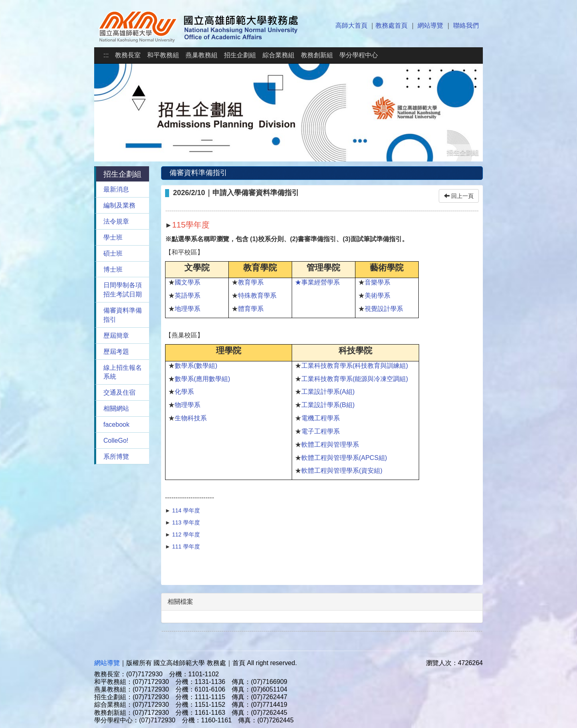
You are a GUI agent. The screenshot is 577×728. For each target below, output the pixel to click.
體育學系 (251, 309)
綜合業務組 (278, 55)
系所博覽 (116, 457)
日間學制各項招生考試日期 (123, 290)
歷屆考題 (116, 352)
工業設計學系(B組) (328, 405)
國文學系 (188, 282)
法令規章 (116, 221)
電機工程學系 (321, 418)
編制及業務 (119, 205)
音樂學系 (377, 282)
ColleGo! (116, 441)
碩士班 (113, 253)
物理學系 (188, 405)
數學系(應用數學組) (203, 379)
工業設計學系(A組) (328, 392)
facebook (116, 424)
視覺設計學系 (384, 309)
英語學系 (188, 295)
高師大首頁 (351, 25)
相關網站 (116, 408)
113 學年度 (186, 522)
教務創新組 (317, 55)
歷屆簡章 (116, 336)
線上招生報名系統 (123, 372)
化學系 (184, 392)
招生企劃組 (240, 55)
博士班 (113, 269)
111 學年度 (185, 547)
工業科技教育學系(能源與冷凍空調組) (355, 379)
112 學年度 (186, 534)
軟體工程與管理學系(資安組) (342, 471)
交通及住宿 (119, 392)
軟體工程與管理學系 (330, 445)
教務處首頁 (391, 25)
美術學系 (377, 295)
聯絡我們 (466, 25)
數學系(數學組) (196, 366)
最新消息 (116, 189)
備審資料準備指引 (123, 315)
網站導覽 (430, 25)
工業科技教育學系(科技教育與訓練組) (355, 366)
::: (106, 55)
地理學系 (188, 309)
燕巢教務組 (202, 55)
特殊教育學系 (257, 295)
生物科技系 (191, 418)
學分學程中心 (359, 55)
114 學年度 (186, 510)
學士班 (113, 237)
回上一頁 (459, 196)
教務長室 (128, 55)
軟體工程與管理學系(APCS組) (344, 458)
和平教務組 (163, 55)
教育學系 (251, 282)
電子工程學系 (321, 431)
